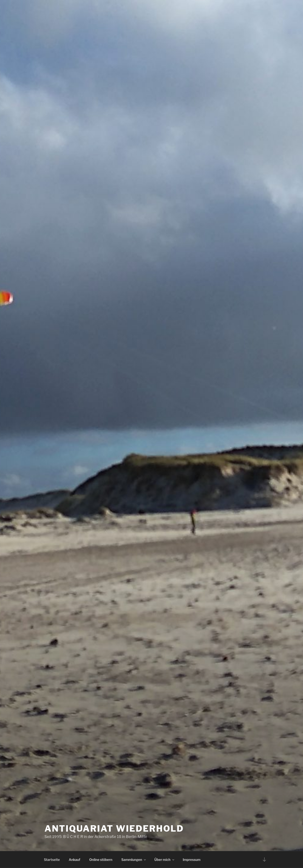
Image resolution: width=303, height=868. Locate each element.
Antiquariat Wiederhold (114, 829)
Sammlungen (134, 860)
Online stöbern (101, 860)
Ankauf (75, 860)
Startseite (52, 860)
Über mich (165, 860)
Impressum (192, 860)
